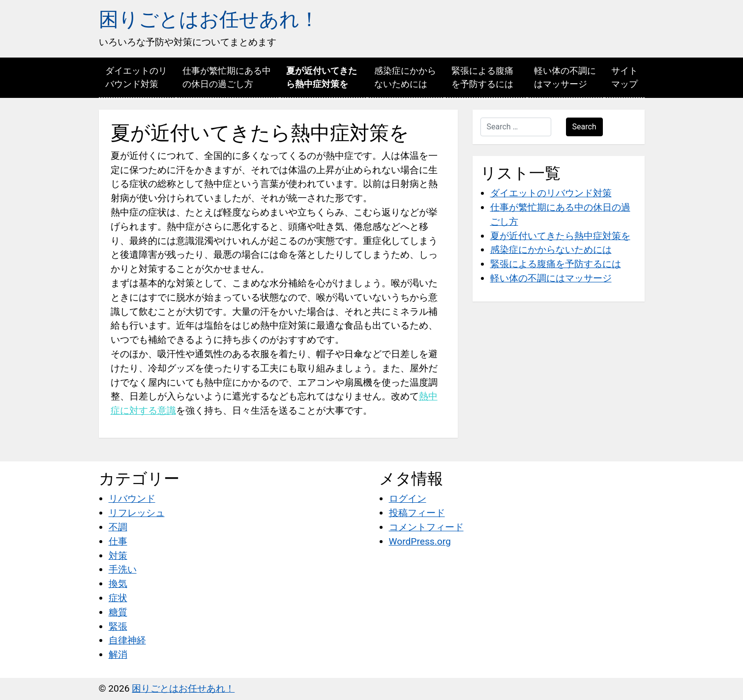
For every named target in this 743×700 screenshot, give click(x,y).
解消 (118, 654)
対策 (118, 556)
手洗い (123, 569)
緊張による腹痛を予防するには (482, 77)
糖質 (118, 612)
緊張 (118, 626)
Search (584, 127)
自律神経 (127, 640)
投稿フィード (417, 513)
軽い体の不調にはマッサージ (565, 77)
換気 (118, 584)
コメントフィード (426, 527)
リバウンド (132, 499)
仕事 (118, 541)
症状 (118, 598)
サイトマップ (624, 77)
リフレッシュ (137, 513)
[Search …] (516, 127)
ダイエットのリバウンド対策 (136, 77)
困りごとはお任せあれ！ (209, 19)
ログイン (408, 499)
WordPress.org (420, 541)
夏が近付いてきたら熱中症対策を (322, 77)
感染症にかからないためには (405, 77)
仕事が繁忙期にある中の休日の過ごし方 (227, 77)
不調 (118, 527)
